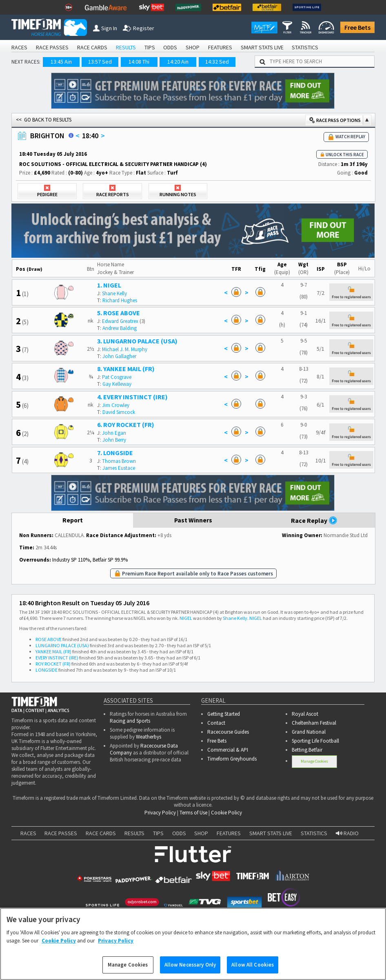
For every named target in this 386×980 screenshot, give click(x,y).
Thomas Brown (119, 461)
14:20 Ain (178, 62)
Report (72, 520)
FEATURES (220, 47)
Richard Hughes (120, 300)
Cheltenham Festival (314, 723)
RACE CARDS (92, 47)
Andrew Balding (120, 328)
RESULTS (126, 47)
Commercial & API (228, 750)
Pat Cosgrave (117, 377)
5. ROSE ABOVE (119, 313)
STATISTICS (305, 47)
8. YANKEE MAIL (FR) (126, 369)
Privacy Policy (160, 813)
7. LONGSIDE (115, 453)
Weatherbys (149, 737)
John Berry (114, 440)
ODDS (170, 47)
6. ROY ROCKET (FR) (126, 425)
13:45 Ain (61, 62)
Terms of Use (193, 813)
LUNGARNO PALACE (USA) (62, 645)
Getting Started (224, 714)
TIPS (150, 47)
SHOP (193, 47)
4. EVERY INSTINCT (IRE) (132, 397)
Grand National (309, 732)
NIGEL (186, 618)
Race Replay (314, 520)
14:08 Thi (139, 62)
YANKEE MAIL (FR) (53, 651)
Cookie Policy (226, 813)
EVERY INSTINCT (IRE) (57, 658)
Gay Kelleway (117, 384)
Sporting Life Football (315, 741)
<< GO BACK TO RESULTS (44, 120)
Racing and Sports (130, 721)
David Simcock (119, 412)
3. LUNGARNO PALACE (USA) (137, 341)
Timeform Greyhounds (232, 759)
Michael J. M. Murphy (125, 349)
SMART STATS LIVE (262, 47)
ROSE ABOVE (49, 639)
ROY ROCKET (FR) (53, 664)
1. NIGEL (109, 285)
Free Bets (357, 27)
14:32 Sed (217, 62)
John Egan (114, 433)
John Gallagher (119, 356)
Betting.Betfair (307, 750)
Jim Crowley (116, 405)
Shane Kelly (114, 293)
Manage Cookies (314, 761)
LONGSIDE (47, 670)
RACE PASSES (52, 47)
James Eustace (119, 468)
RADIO (347, 833)
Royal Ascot (305, 714)
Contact (216, 723)
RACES (19, 47)
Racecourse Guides (228, 732)
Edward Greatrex (120, 321)
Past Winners (193, 520)
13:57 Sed (100, 62)
